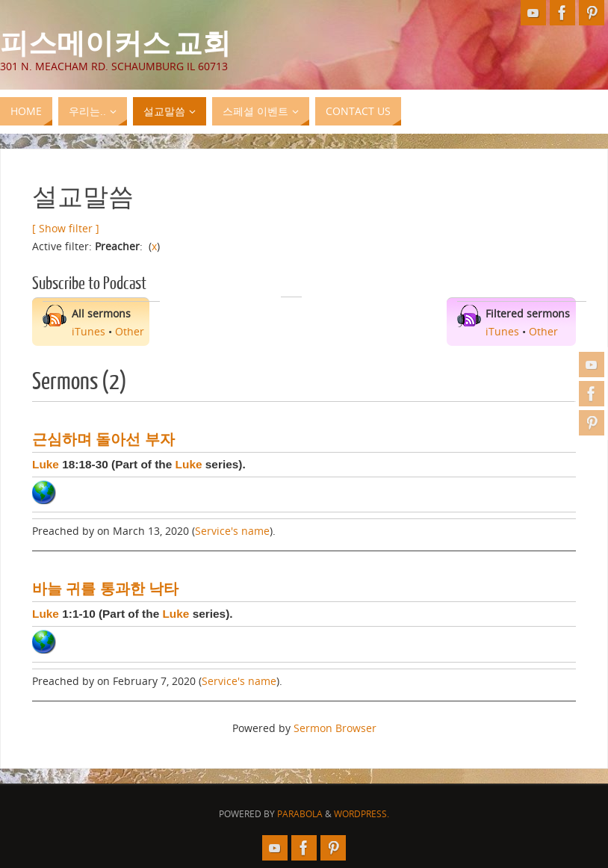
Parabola (300, 814)
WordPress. (362, 814)
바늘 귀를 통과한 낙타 (105, 589)
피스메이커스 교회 (115, 42)
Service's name (232, 531)
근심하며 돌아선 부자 (103, 439)
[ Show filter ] (66, 228)
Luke (46, 464)
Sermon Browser (335, 728)
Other (130, 331)
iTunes (89, 331)
